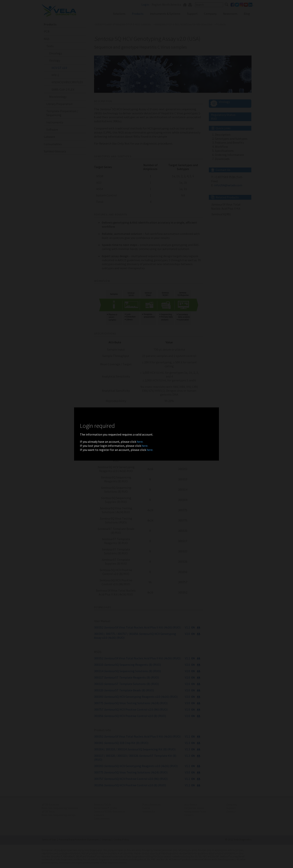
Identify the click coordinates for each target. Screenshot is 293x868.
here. (140, 442)
